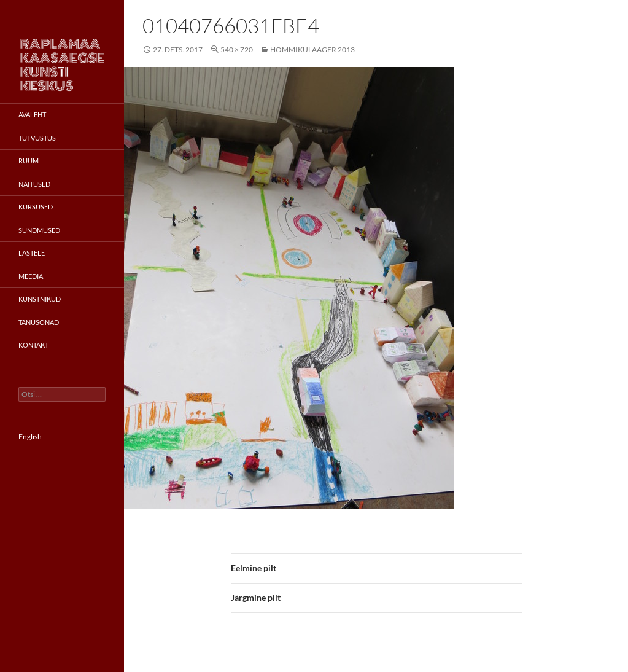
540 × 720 (237, 49)
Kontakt (33, 345)
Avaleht (32, 115)
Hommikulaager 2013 (312, 49)
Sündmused (39, 230)
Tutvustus (37, 138)
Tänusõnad (39, 322)
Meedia (31, 276)
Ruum (29, 161)
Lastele (32, 253)
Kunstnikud (40, 299)
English (30, 436)
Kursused (36, 207)
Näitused (34, 184)
